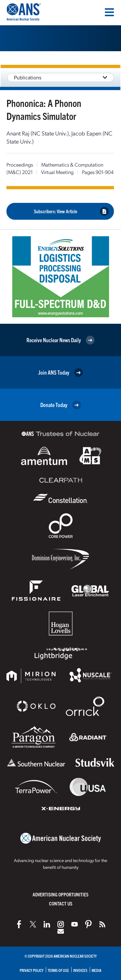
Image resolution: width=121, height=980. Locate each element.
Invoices (80, 970)
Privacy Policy (32, 970)
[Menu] (109, 12)
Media (96, 970)
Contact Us (61, 903)
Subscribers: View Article (71, 211)
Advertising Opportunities (60, 894)
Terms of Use (58, 970)
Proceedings (20, 164)
